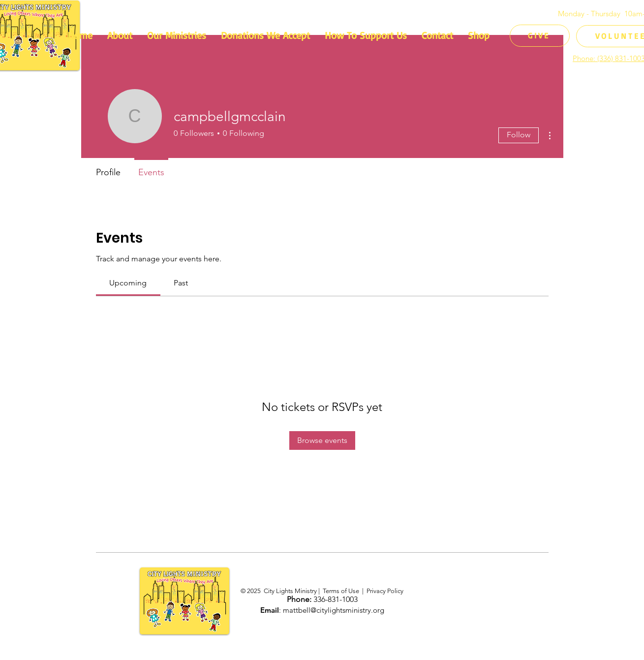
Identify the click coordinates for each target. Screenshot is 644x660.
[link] (128, 283)
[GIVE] (540, 36)
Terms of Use (341, 591)
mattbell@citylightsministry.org (334, 610)
